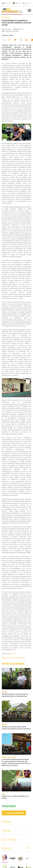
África (3, 794)
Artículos (6, 17)
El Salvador (8, 31)
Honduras (4, 692)
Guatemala (15, 31)
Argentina (4, 725)
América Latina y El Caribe (9, 757)
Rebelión (14, 653)
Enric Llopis (8, 29)
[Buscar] (14, 848)
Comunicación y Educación (17, 658)
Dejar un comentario (14, 813)
